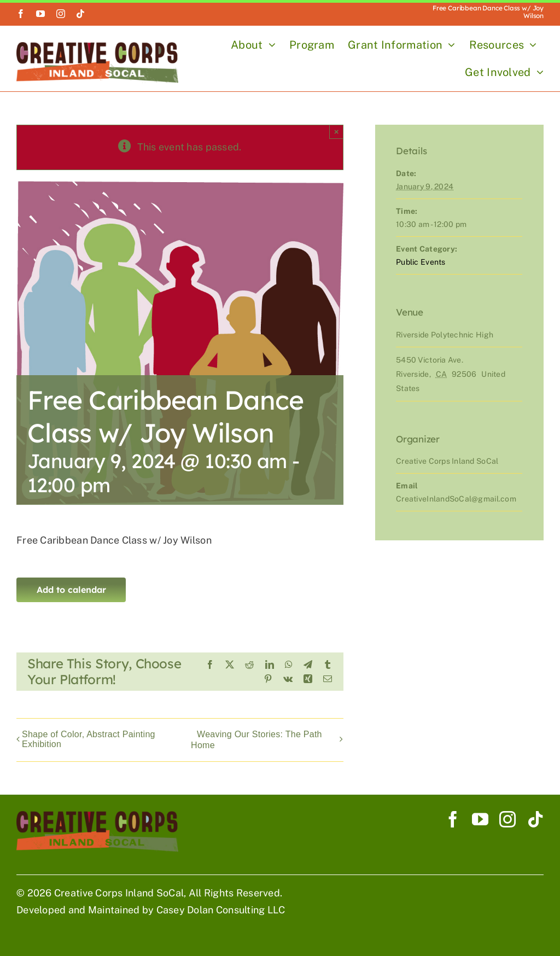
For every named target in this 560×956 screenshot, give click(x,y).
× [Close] (337, 132)
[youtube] (40, 14)
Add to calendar (71, 590)
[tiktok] (80, 14)
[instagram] (61, 14)
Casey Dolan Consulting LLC (221, 910)
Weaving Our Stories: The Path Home (256, 740)
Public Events (421, 262)
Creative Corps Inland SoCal (119, 893)
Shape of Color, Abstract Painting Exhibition (89, 739)
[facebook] (21, 14)
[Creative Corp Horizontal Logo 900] (97, 47)
